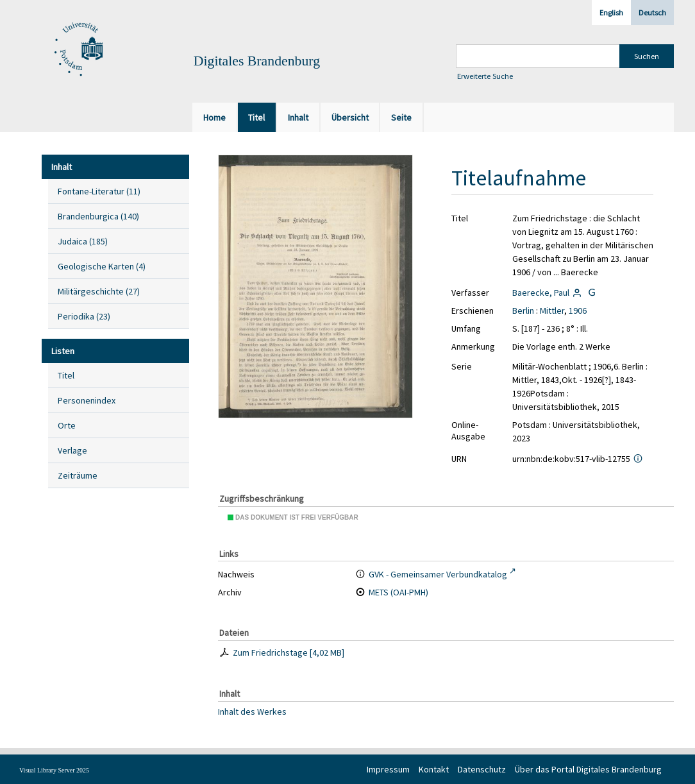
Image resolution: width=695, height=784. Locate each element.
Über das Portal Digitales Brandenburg (588, 769)
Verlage (72, 450)
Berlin (523, 311)
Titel (66, 375)
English (611, 13)
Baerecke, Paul (541, 293)
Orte (67, 425)
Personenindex (87, 400)
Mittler (552, 311)
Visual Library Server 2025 (54, 770)
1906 (578, 311)
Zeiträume (78, 475)
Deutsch (652, 13)
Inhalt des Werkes (252, 711)
